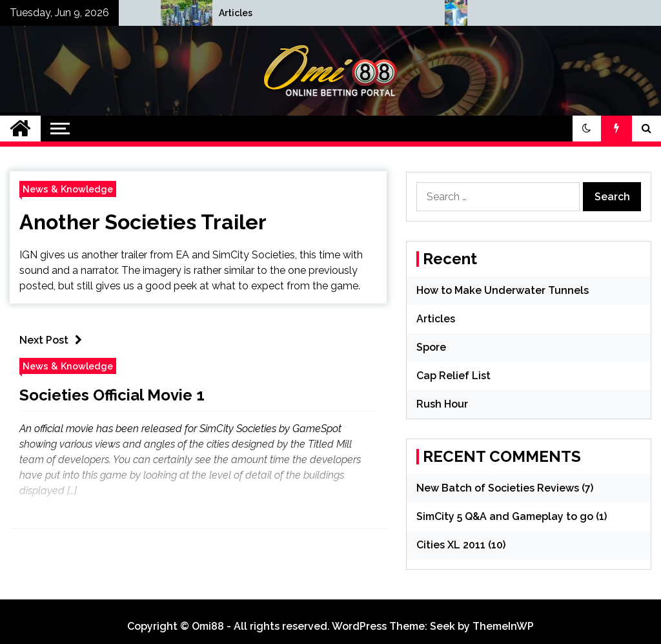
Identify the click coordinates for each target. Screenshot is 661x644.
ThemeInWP (503, 626)
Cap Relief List (453, 376)
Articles (436, 319)
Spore (431, 347)
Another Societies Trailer (143, 222)
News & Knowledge (68, 189)
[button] (587, 129)
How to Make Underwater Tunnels (236, 13)
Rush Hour (442, 404)
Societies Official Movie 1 (112, 395)
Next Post (54, 340)
